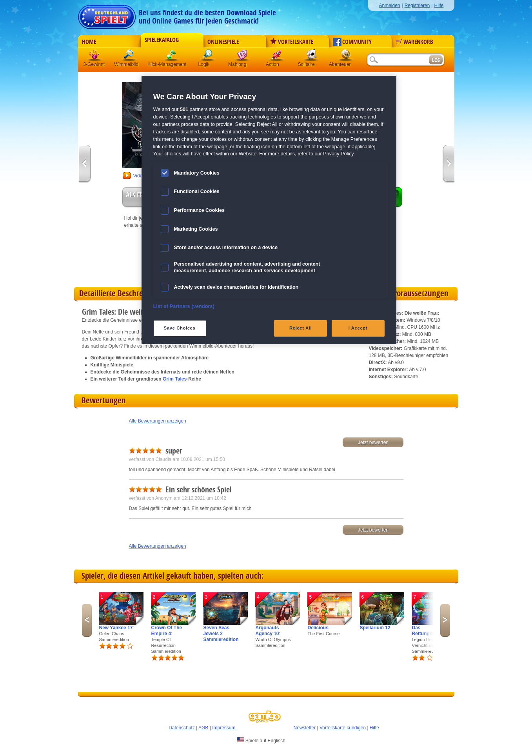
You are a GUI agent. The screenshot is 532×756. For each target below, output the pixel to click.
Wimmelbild (129, 57)
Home (89, 42)
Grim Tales (175, 379)
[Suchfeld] (398, 60)
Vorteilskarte (292, 42)
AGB (203, 728)
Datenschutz (182, 728)
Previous (87, 620)
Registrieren (417, 5)
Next (445, 620)
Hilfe (439, 5)
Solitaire (311, 57)
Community (352, 42)
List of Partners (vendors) (184, 306)
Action (277, 57)
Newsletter (305, 728)
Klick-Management (172, 57)
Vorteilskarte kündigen (343, 728)
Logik (208, 57)
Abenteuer (346, 57)
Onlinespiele (223, 42)
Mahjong (242, 57)
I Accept (358, 328)
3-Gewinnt (94, 64)
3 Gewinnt (95, 57)
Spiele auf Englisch (261, 740)
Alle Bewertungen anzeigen (158, 421)
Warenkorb (414, 42)
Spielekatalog (162, 40)
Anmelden (389, 5)
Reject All (300, 328)
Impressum (224, 728)
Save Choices (180, 328)
